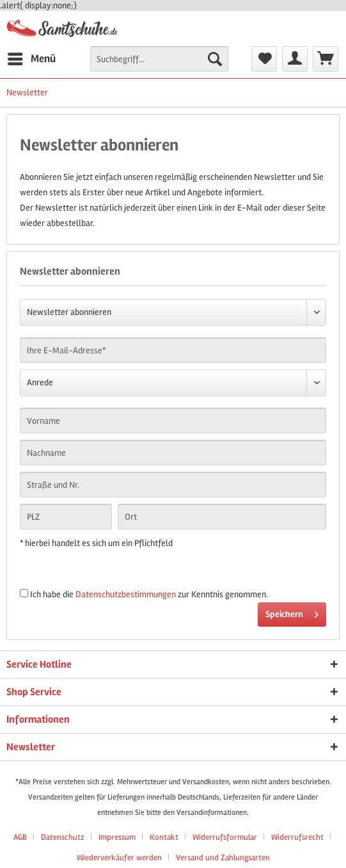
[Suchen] (215, 59)
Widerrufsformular (225, 837)
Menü (32, 57)
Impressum (117, 837)
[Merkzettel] (264, 59)
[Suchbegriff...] (159, 59)
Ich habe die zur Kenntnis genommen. (149, 594)
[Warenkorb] (326, 59)
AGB (20, 837)
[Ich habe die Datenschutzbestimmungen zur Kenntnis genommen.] (24, 593)
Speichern (292, 612)
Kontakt (164, 837)
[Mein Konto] (295, 59)
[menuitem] (31, 59)
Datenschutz (63, 837)
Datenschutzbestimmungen (126, 594)
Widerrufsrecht (297, 837)
